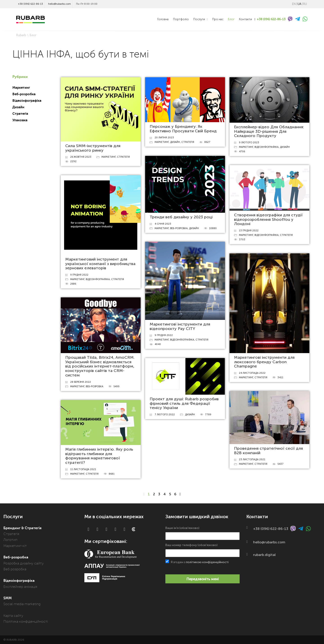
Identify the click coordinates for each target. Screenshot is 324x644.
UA (299, 4)
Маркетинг (21, 88)
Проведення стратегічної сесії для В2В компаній (268, 451)
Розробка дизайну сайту (24, 563)
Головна (163, 19)
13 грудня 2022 (249, 231)
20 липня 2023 (164, 138)
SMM (8, 598)
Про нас (218, 19)
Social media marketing (22, 604)
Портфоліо (181, 19)
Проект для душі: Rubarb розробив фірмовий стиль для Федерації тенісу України (184, 403)
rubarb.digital (264, 555)
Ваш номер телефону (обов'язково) (202, 550)
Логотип (10, 540)
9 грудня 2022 (79, 275)
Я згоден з (197, 562)
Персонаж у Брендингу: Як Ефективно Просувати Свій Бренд (183, 129)
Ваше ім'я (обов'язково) (202, 533)
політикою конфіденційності (207, 562)
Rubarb (21, 35)
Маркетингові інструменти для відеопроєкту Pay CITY (180, 326)
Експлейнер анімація (20, 587)
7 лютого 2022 (165, 415)
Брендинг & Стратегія (22, 528)
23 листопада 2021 (252, 459)
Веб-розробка (24, 94)
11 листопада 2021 (83, 469)
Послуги (199, 19)
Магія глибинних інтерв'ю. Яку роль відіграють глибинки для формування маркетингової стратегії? (99, 456)
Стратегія (20, 114)
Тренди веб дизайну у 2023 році (181, 217)
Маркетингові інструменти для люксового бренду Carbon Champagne (264, 362)
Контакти (245, 19)
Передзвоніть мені (203, 579)
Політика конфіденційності (26, 622)
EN (294, 4)
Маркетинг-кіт (15, 546)
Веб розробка (15, 569)
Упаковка (20, 120)
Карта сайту (13, 616)
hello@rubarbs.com (60, 4)
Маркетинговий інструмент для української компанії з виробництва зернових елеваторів (100, 264)
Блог (231, 19)
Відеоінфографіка (27, 101)
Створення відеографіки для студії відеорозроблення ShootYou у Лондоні (268, 219)
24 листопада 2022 (252, 373)
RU (305, 4)
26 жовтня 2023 (81, 157)
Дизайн (18, 107)
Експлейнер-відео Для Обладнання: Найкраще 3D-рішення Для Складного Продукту (269, 131)
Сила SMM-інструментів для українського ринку (93, 148)
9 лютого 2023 (249, 143)
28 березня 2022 (81, 382)
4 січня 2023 (163, 224)
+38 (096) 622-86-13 (30, 4)
